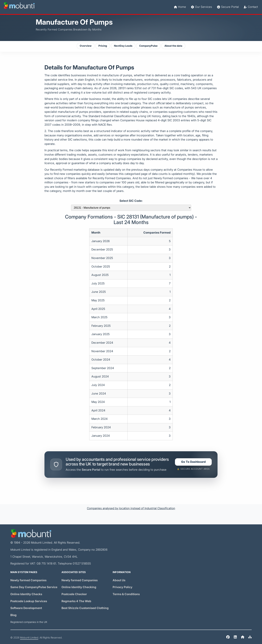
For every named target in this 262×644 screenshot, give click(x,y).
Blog (13, 615)
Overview (86, 46)
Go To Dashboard (193, 462)
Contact (251, 7)
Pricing (103, 46)
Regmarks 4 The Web (76, 601)
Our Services (202, 7)
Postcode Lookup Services (29, 601)
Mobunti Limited (29, 638)
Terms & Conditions (126, 594)
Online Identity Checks (26, 594)
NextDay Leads (123, 46)
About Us (119, 580)
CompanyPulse (148, 46)
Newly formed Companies (28, 580)
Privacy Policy (122, 587)
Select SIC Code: (131, 201)
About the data (173, 46)
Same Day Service (34, 587)
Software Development (26, 608)
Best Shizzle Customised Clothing (85, 608)
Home (180, 7)
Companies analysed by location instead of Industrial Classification (131, 508)
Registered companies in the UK (29, 622)
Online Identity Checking (79, 587)
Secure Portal (228, 7)
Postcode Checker (74, 594)
